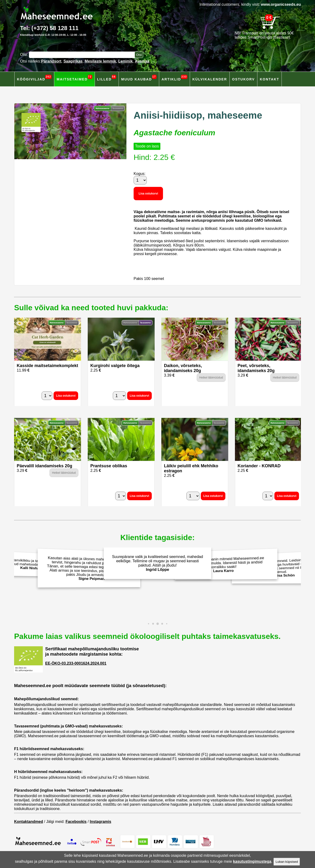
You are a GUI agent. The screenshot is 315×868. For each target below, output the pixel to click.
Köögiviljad (34, 78)
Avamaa (142, 61)
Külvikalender (210, 79)
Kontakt (269, 79)
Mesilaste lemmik (100, 61)
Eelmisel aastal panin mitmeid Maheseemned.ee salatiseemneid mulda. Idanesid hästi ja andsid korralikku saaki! (225, 565)
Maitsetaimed (74, 78)
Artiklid (174, 78)
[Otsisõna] (83, 55)
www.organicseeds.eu (281, 4)
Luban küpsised (287, 862)
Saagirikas (73, 61)
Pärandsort (51, 61)
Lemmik (125, 61)
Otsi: (24, 55)
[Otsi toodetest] (139, 55)
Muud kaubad (139, 78)
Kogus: (140, 174)
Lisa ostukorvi (148, 194)
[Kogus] (140, 180)
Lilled (107, 78)
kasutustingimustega (252, 861)
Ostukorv (243, 79)
